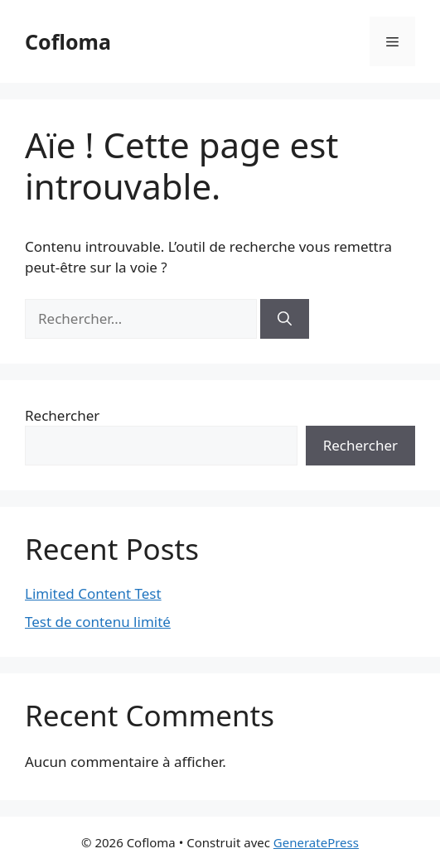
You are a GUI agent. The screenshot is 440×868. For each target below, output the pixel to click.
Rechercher (62, 415)
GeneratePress (316, 842)
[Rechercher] (285, 319)
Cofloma (68, 41)
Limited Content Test (93, 593)
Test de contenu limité (98, 622)
